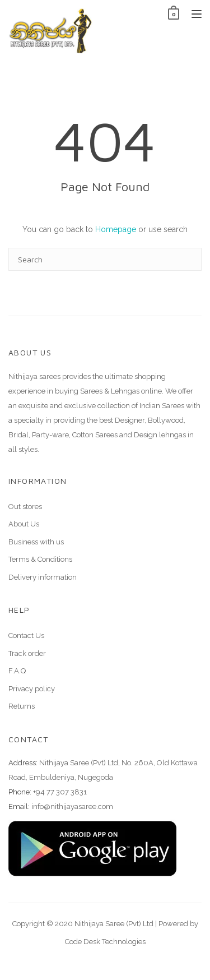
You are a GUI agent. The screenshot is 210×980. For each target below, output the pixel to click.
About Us (24, 524)
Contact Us (26, 635)
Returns (22, 706)
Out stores (25, 507)
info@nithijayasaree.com (72, 806)
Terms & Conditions (40, 559)
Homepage (116, 229)
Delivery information (43, 577)
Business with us (36, 542)
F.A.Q (17, 671)
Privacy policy (32, 689)
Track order (27, 653)
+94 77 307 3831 (60, 792)
